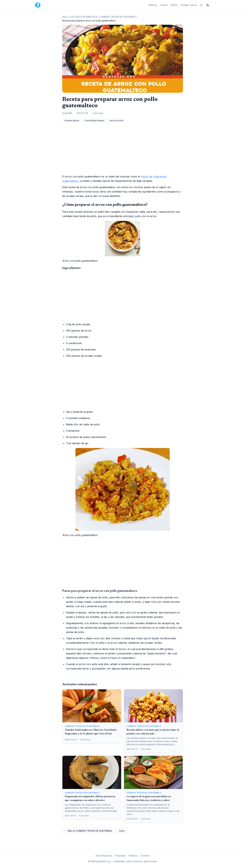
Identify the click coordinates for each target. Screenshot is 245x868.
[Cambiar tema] (208, 5)
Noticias (153, 5)
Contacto (145, 856)
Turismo (164, 5)
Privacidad (120, 856)
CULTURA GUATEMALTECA (84, 17)
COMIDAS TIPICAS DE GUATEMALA (118, 17)
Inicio (65, 17)
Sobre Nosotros (104, 856)
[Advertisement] (123, 148)
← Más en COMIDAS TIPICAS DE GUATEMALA (88, 831)
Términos (133, 856)
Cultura (174, 5)
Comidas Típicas (189, 5)
